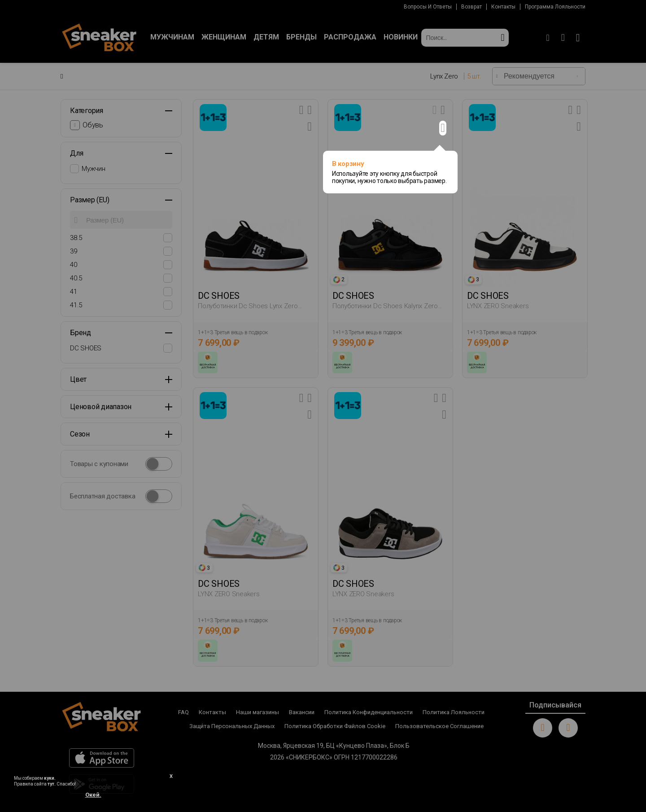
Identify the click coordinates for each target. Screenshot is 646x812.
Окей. (93, 795)
